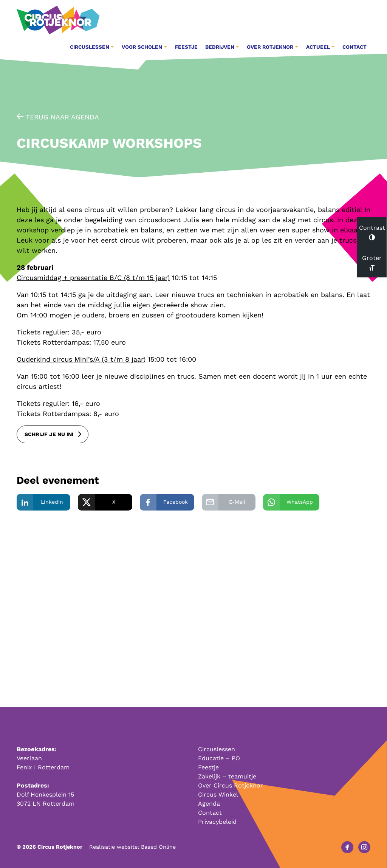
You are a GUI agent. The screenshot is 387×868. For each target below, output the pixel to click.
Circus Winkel (218, 795)
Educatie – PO (219, 758)
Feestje (186, 47)
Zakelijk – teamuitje (227, 776)
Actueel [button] (318, 47)
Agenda (209, 804)
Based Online (158, 847)
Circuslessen (217, 749)
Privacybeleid (217, 822)
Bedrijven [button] (220, 47)
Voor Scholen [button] (142, 47)
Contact (354, 47)
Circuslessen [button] (90, 47)
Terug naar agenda (58, 117)
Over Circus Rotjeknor (231, 785)
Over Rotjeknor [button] (270, 47)
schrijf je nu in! (49, 434)
